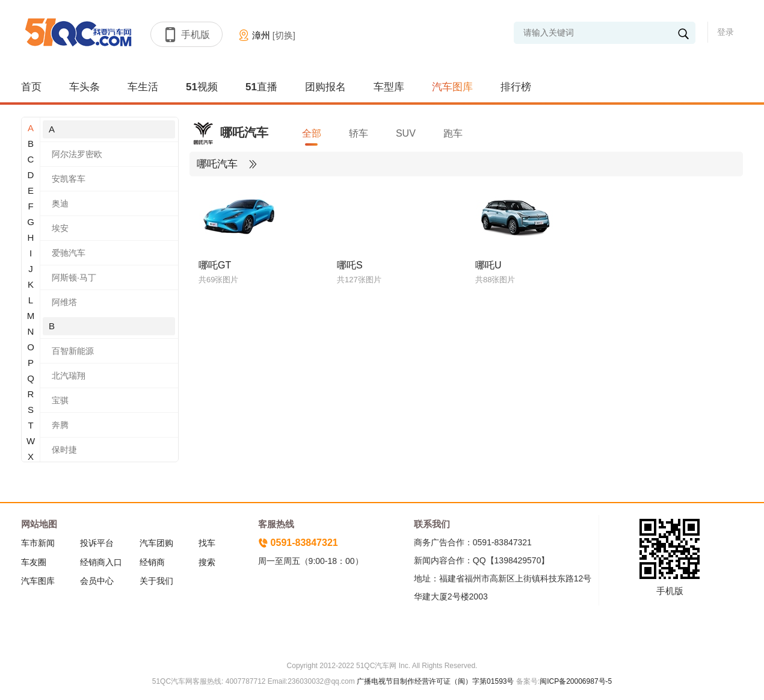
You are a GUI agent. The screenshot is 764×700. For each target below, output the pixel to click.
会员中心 (97, 581)
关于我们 (156, 581)
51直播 (261, 87)
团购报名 (325, 87)
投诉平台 (97, 543)
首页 (31, 87)
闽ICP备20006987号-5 (576, 681)
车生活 (143, 87)
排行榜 (516, 87)
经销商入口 (101, 562)
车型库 (389, 87)
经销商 (152, 562)
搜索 (207, 562)
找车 (207, 543)
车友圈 (34, 562)
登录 (725, 32)
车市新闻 (38, 543)
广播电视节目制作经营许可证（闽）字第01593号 (435, 681)
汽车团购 (156, 543)
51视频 (202, 87)
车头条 (85, 87)
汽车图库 (452, 87)
